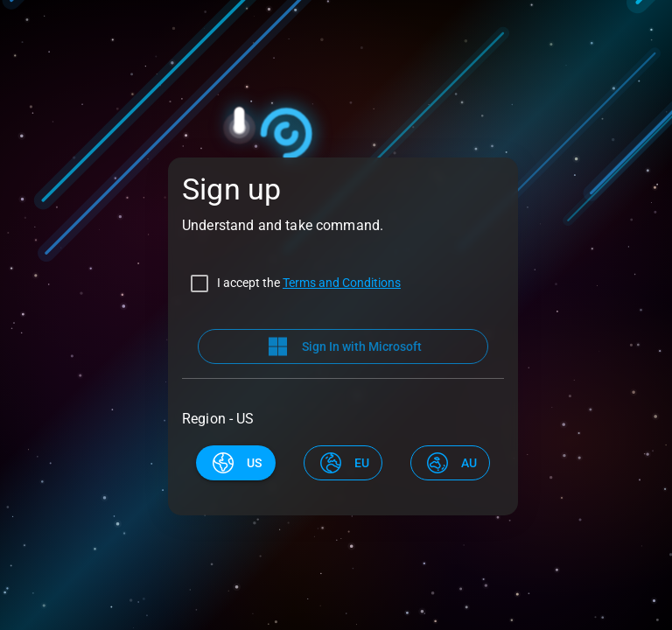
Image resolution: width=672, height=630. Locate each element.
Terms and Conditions (342, 283)
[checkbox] (291, 283)
